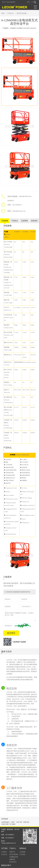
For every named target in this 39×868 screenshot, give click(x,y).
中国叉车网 (5, 820)
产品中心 (11, 13)
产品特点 (15, 217)
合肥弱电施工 (6, 818)
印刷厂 (13, 818)
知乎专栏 (19, 818)
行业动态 (22, 850)
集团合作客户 (6, 861)
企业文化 (4, 850)
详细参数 (5, 217)
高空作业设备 (22, 13)
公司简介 (4, 848)
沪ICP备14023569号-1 (24, 867)
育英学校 (26, 818)
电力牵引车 (13, 858)
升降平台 (12, 848)
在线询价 (34, 217)
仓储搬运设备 (14, 853)
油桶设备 (12, 855)
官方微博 (12, 820)
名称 (28, 2)
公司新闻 (22, 848)
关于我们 (5, 844)
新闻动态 (23, 844)
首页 (3, 13)
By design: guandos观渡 (31, 865)
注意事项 (24, 217)
